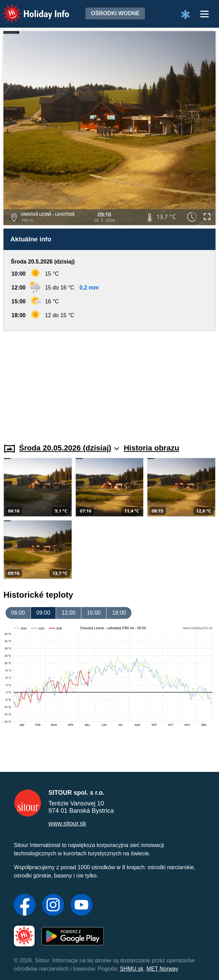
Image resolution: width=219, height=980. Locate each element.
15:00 (94, 613)
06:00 (18, 613)
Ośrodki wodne (115, 13)
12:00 (69, 613)
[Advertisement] (109, 383)
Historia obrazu (152, 448)
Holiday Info (29, 9)
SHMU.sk (132, 969)
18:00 (119, 613)
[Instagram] (53, 906)
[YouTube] (81, 906)
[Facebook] (25, 906)
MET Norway (162, 969)
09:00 (43, 613)
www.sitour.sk (67, 823)
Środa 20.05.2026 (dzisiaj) (69, 448)
